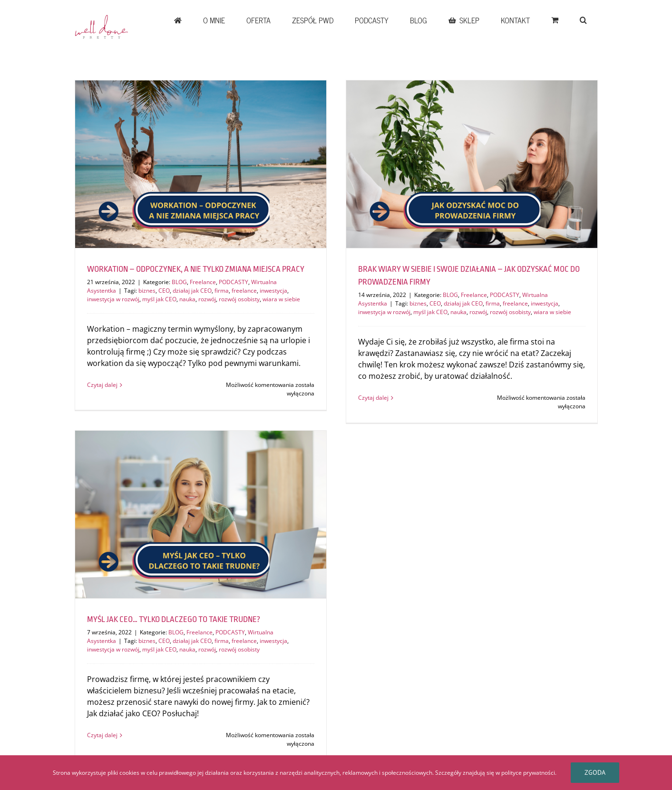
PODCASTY (234, 282)
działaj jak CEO (192, 291)
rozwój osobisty (239, 299)
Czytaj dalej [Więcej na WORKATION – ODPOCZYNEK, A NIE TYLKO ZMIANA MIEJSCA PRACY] (102, 385)
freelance (244, 291)
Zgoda (595, 772)
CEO (164, 291)
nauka (187, 299)
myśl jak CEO (159, 299)
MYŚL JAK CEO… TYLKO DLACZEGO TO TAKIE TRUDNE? (174, 619)
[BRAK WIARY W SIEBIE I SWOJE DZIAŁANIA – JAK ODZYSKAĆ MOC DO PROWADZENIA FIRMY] (472, 164)
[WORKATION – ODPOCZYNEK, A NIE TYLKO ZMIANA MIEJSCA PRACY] (201, 164)
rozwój (207, 299)
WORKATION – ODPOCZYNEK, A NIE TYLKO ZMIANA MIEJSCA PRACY (196, 269)
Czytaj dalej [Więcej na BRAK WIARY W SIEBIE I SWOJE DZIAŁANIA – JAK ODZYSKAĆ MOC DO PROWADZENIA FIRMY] (373, 398)
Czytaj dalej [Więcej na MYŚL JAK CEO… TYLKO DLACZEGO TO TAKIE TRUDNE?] (102, 735)
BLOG (179, 282)
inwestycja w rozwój (113, 299)
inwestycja (273, 291)
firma (222, 291)
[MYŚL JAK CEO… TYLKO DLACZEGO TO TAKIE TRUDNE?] (201, 514)
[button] (584, 20)
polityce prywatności (528, 773)
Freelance (203, 282)
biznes (147, 291)
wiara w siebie (281, 299)
